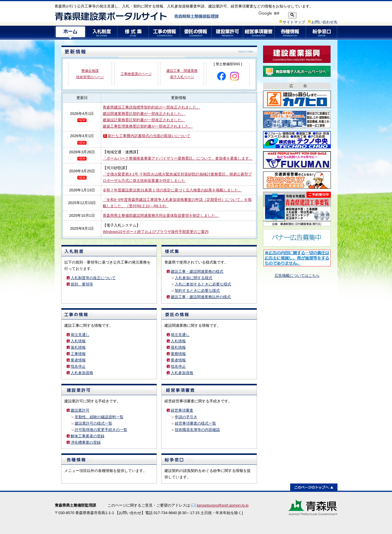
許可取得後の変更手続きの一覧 (101, 430)
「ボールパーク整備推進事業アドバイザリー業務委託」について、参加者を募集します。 (178, 158)
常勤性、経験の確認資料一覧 (99, 417)
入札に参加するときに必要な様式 (203, 284)
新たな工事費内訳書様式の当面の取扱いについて (149, 136)
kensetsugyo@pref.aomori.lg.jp (223, 505)
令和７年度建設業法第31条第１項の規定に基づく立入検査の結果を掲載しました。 (172, 190)
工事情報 (78, 354)
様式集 (133, 33)
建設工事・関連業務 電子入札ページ (182, 74)
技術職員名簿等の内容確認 (197, 430)
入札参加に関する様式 (194, 278)
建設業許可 (227, 33)
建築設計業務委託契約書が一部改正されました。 (144, 120)
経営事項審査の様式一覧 (195, 423)
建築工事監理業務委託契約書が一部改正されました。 (148, 126)
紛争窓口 (322, 33)
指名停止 (78, 366)
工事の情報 (165, 33)
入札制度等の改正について (93, 278)
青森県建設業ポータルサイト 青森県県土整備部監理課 (137, 16)
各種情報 (290, 33)
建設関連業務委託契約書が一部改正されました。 (144, 114)
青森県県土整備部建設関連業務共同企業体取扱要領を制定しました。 (161, 215)
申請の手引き (186, 417)
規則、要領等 (82, 284)
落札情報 (78, 347)
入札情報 (78, 341)
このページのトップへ (314, 487)
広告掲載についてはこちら (297, 276)
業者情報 (78, 360)
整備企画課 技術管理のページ (90, 74)
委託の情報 (196, 33)
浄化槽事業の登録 (86, 442)
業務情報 (178, 354)
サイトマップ (294, 22)
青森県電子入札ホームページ (297, 71)
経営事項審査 (259, 33)
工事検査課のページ (136, 74)
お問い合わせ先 (324, 22)
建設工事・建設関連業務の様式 (197, 271)
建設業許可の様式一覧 (93, 423)
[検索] (271, 13)
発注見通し (80, 335)
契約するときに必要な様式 (197, 291)
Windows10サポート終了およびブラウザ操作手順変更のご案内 (155, 232)
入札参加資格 (82, 373)
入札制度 (102, 33)
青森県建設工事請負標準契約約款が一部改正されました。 (151, 107)
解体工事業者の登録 (88, 436)
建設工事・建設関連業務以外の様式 (201, 297)
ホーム (70, 33)
